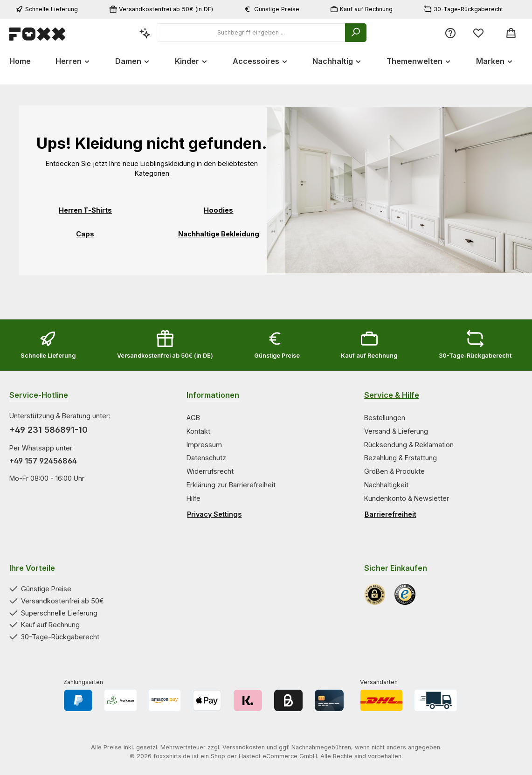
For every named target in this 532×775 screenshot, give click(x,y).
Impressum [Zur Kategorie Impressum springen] (204, 445)
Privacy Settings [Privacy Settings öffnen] (214, 514)
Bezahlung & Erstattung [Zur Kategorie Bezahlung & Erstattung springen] (401, 458)
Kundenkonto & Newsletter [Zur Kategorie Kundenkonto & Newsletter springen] (407, 498)
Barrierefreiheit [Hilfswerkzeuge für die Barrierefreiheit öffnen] (390, 514)
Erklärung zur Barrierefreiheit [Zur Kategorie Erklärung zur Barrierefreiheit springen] (231, 485)
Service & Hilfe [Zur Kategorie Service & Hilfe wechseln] (392, 395)
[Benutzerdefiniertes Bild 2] (405, 594)
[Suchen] (356, 33)
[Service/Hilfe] (450, 33)
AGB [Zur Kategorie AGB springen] (193, 418)
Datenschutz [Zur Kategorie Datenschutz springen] (206, 458)
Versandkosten (244, 747)
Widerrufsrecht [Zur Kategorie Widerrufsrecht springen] (210, 471)
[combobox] (251, 33)
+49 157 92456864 (43, 461)
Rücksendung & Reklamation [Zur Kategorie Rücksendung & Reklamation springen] (409, 445)
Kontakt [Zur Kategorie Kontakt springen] (198, 431)
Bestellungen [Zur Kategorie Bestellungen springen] (385, 418)
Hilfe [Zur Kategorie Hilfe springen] (193, 498)
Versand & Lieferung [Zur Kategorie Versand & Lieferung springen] (396, 431)
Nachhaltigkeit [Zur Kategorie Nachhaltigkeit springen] (386, 485)
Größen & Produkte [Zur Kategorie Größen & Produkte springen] (394, 471)
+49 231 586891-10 (48, 430)
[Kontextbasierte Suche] (145, 33)
